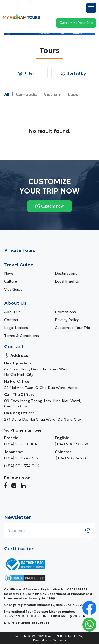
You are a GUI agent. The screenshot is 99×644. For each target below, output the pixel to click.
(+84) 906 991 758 (72, 444)
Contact (11, 320)
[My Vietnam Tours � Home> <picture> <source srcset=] (21, 17)
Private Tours (20, 250)
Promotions (65, 312)
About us (12, 312)
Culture (11, 281)
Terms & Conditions (22, 336)
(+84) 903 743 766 (21, 458)
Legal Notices (16, 328)
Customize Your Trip (73, 328)
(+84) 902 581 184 (21, 444)
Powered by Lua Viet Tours (49, 640)
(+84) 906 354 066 (22, 466)
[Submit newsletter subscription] (88, 530)
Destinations (66, 273)
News (9, 273)
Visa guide (13, 289)
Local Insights (67, 281)
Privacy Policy (67, 320)
